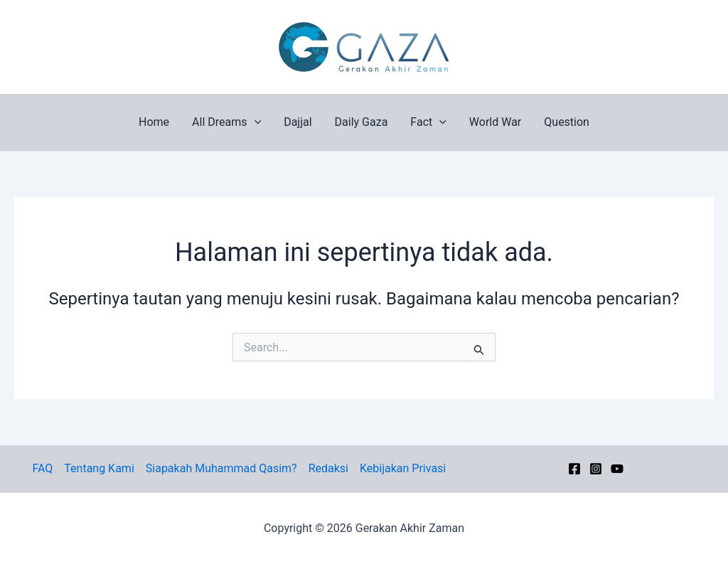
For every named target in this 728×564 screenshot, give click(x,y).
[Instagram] (596, 469)
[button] (255, 122)
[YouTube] (617, 469)
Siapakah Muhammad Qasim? (221, 468)
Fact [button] (428, 122)
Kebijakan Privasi (403, 468)
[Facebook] (574, 469)
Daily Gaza (362, 122)
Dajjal (298, 122)
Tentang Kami (99, 468)
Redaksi (328, 468)
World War (495, 122)
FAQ (42, 468)
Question (567, 122)
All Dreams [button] (226, 122)
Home (154, 122)
